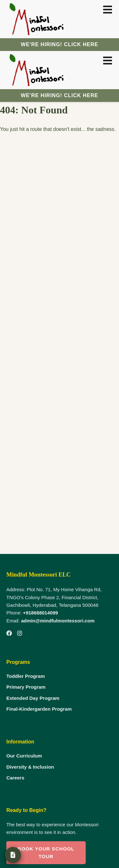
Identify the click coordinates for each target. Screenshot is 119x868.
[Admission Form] (13, 855)
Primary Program (26, 687)
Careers (15, 778)
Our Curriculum (24, 756)
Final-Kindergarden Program (39, 709)
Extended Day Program (33, 698)
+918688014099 (40, 613)
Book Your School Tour (46, 853)
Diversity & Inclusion (30, 767)
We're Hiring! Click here (60, 44)
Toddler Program (26, 676)
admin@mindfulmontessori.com (58, 621)
